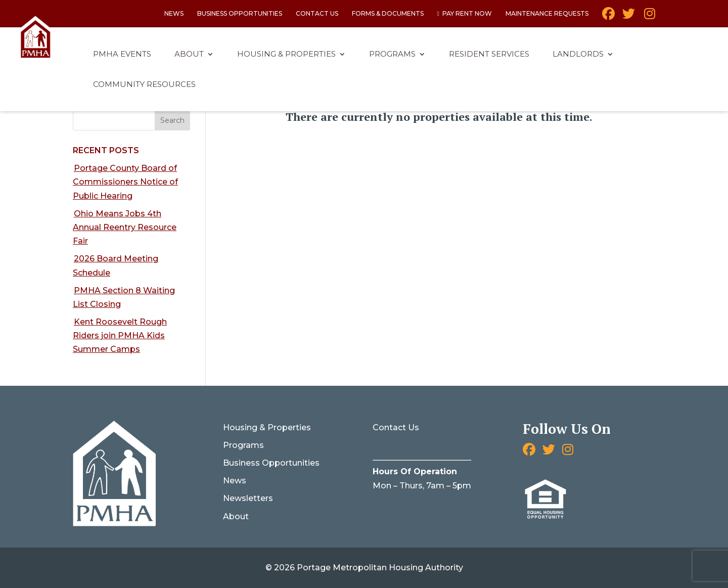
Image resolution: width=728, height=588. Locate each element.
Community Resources (144, 85)
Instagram (649, 17)
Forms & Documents (388, 14)
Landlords (578, 55)
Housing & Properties (286, 55)
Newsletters (248, 498)
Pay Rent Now (467, 14)
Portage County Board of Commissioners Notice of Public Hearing (125, 182)
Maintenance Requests (547, 14)
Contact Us (317, 14)
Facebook (608, 17)
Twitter (629, 17)
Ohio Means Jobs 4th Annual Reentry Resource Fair (125, 227)
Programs (392, 55)
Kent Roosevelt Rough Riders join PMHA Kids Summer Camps (120, 335)
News (174, 14)
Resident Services (489, 55)
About (189, 55)
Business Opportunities (240, 14)
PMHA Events (122, 55)
